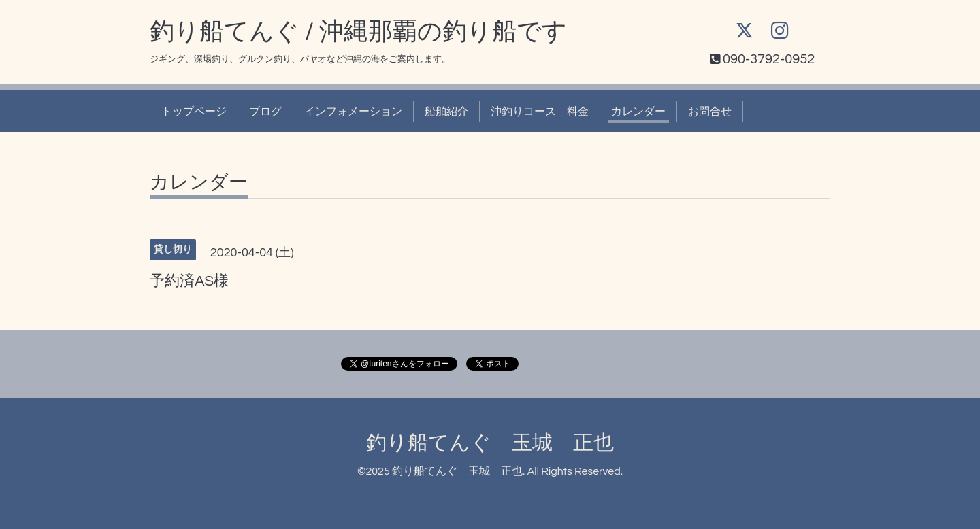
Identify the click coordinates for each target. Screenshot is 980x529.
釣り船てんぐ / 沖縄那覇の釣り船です (358, 32)
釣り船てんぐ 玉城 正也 (490, 443)
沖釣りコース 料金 (540, 112)
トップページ (194, 112)
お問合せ (710, 112)
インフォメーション (353, 112)
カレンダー (638, 112)
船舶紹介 (446, 112)
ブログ (265, 112)
